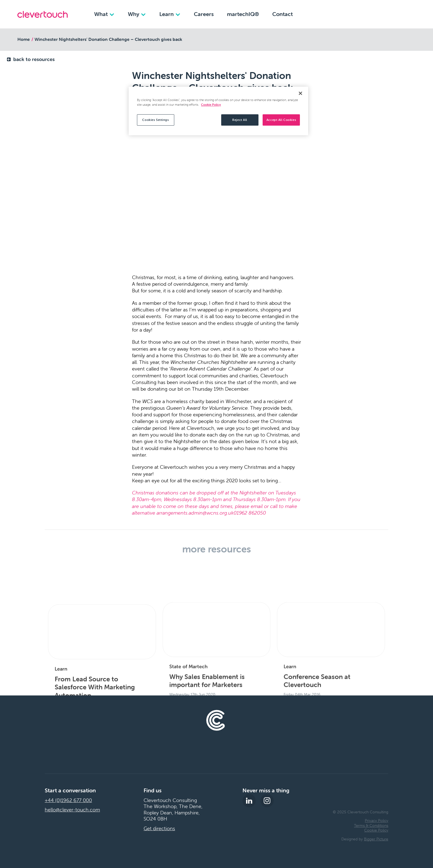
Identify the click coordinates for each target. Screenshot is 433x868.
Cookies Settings (155, 120)
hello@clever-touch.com (72, 810)
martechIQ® (243, 14)
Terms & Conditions (371, 825)
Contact (282, 14)
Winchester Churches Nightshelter (209, 362)
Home (24, 39)
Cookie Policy (376, 830)
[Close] (300, 93)
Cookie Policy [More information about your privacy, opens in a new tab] (211, 105)
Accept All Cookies (281, 120)
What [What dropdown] (104, 14)
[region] (218, 111)
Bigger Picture (376, 839)
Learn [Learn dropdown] (170, 14)
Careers (204, 14)
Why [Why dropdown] (137, 14)
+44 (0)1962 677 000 (68, 800)
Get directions (159, 829)
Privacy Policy (377, 821)
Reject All (240, 120)
